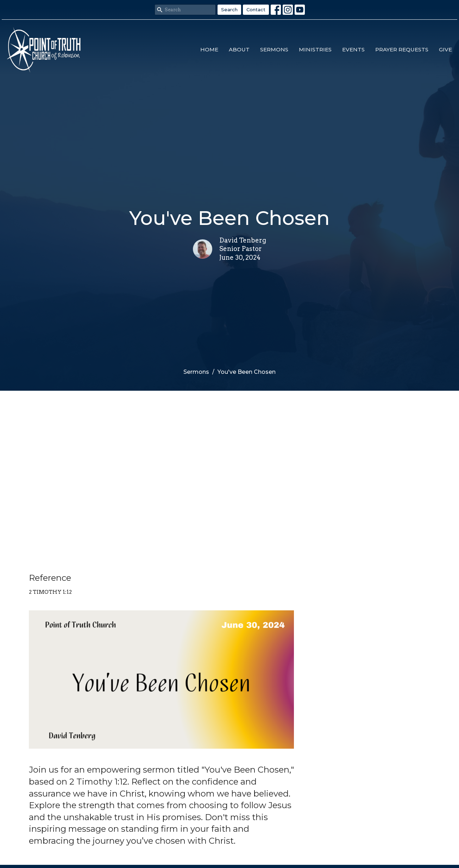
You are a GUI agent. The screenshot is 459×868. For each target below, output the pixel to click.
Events (353, 49)
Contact (256, 10)
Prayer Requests (402, 49)
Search (229, 10)
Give (445, 49)
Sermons (274, 49)
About (239, 49)
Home (209, 49)
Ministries (315, 49)
